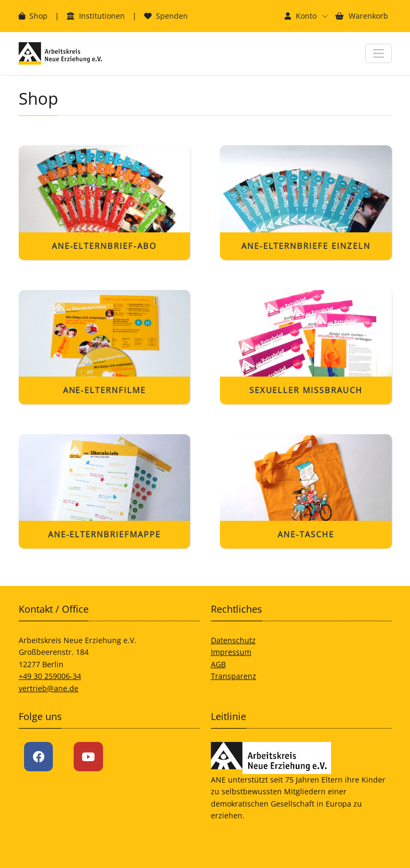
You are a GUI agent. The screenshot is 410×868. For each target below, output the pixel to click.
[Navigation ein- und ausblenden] (378, 53)
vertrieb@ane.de (49, 688)
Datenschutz (233, 640)
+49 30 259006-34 (50, 676)
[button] (306, 16)
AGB (218, 664)
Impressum (231, 652)
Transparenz (234, 676)
